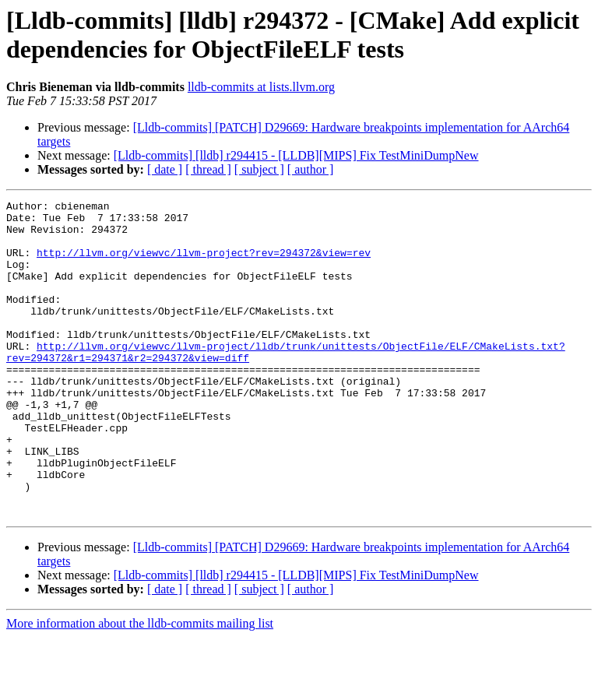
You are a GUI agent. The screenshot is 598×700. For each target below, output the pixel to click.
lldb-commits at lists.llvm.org (261, 87)
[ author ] (311, 169)
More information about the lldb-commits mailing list (140, 686)
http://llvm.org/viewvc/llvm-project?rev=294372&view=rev (204, 264)
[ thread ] (208, 169)
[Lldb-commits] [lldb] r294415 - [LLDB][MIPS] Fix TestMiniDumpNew (296, 155)
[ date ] (165, 169)
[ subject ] (259, 169)
